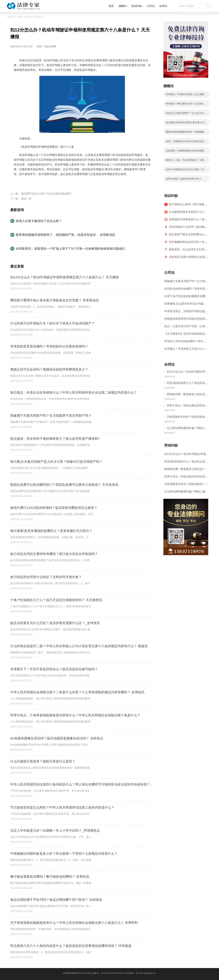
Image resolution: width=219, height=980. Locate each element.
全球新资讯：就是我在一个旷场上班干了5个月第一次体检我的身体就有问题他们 (70, 249)
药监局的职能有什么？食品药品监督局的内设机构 (187, 383)
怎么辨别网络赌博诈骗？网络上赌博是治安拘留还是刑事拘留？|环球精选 (188, 429)
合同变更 (37, 17)
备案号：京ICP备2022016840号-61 (108, 973)
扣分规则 (40, 182)
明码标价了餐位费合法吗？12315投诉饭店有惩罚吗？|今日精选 (186, 105)
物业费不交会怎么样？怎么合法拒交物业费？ (47, 194)
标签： (18, 182)
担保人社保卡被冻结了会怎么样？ (39, 221)
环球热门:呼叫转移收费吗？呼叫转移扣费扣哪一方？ (185, 342)
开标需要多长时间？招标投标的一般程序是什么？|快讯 (187, 417)
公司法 (150, 6)
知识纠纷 (137, 6)
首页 (111, 6)
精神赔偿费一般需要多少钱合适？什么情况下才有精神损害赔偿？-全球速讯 (187, 395)
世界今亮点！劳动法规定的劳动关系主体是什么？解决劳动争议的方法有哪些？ (187, 406)
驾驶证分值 (53, 182)
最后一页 (26, 199)
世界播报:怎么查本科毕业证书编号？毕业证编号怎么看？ (184, 305)
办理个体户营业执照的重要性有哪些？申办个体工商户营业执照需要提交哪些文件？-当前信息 (186, 297)
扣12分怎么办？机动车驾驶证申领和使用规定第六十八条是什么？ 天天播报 (188, 372)
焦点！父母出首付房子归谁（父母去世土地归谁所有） (186, 327)
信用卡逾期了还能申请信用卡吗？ (184, 179)
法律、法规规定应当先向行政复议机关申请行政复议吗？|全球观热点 (186, 142)
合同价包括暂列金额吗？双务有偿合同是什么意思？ (186, 290)
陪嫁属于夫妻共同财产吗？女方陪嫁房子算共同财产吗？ (186, 282)
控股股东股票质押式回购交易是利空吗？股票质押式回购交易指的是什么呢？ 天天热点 (186, 320)
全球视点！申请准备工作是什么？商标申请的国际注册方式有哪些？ (186, 350)
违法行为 (66, 182)
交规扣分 (28, 182)
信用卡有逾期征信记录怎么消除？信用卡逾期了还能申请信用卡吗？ (186, 170)
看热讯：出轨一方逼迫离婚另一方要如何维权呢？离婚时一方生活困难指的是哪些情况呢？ (186, 161)
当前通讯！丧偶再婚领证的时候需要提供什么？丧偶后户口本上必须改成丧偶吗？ (186, 152)
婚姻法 (123, 6)
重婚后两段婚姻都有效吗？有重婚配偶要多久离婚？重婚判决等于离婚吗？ (186, 133)
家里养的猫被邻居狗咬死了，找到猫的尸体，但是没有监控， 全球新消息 (65, 235)
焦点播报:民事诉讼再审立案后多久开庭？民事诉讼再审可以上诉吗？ (185, 123)
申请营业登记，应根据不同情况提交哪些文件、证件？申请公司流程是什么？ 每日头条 (186, 312)
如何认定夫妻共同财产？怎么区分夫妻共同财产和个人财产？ (186, 114)
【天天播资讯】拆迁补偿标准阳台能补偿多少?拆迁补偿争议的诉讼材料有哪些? (186, 335)
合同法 (163, 6)
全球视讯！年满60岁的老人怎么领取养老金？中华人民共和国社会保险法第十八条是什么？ (186, 95)
